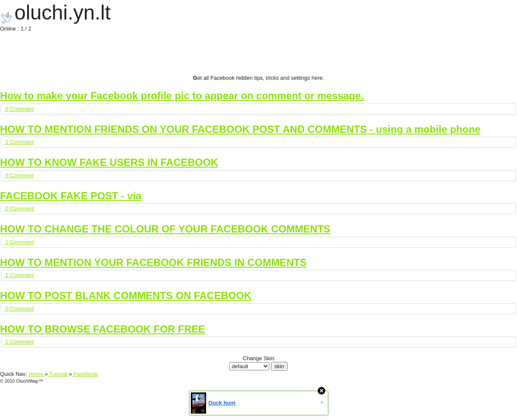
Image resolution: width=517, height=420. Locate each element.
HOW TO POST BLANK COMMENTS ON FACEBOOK (126, 295)
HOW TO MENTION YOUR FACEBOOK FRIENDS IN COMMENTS (153, 262)
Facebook (85, 374)
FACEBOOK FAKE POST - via (71, 196)
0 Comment (19, 109)
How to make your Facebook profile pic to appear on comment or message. (182, 96)
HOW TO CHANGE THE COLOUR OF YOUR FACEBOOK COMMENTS (165, 229)
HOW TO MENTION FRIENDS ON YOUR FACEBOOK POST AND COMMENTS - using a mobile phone (240, 129)
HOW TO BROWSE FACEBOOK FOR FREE (103, 329)
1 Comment (19, 142)
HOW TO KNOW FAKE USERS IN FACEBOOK (109, 162)
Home (36, 374)
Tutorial (59, 374)
